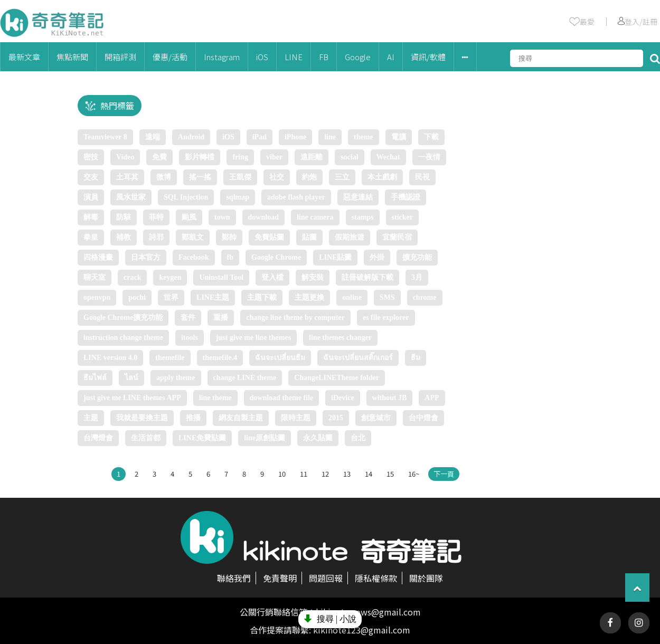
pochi (137, 297)
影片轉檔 (200, 157)
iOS (262, 57)
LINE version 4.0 (110, 358)
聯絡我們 (234, 578)
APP (432, 398)
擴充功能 (417, 257)
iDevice (343, 398)
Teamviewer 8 (105, 137)
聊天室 (95, 277)
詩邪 (156, 237)
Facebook (194, 257)
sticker (402, 217)
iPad (260, 137)
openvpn (97, 297)
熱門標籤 (117, 106)
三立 (342, 177)
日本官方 (146, 257)
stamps (363, 217)
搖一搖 (200, 177)
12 (325, 474)
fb (230, 257)
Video (125, 157)
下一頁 (444, 474)
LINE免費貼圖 (202, 438)
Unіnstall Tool (221, 277)
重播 (221, 318)
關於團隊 (426, 578)
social (349, 157)
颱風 (189, 217)
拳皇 (91, 237)
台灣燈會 (98, 438)
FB (324, 57)
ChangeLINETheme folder (337, 378)
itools (190, 338)
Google (358, 57)
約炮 (309, 177)
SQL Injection (186, 197)
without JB (390, 398)
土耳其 (127, 177)
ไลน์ (131, 378)
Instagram (222, 57)
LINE (294, 57)
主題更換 (309, 297)
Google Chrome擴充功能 (123, 318)
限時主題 (296, 418)
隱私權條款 (376, 578)
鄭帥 (229, 237)
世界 (171, 297)
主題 (91, 418)
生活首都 (146, 438)
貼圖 (309, 237)
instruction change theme (123, 338)
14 (369, 474)
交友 (91, 177)
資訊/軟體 (428, 57)
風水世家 (131, 197)
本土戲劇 (382, 177)
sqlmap (238, 197)
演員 (91, 197)
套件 (188, 318)
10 (282, 474)
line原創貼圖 (265, 438)
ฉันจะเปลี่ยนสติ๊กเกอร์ (358, 358)
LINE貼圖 (335, 257)
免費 (159, 157)
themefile (170, 358)
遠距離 (312, 157)
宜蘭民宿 (397, 237)
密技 (91, 157)
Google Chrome (276, 257)
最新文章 (24, 57)
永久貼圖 (318, 438)
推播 (193, 418)
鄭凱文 (193, 237)
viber (274, 157)
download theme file (282, 398)
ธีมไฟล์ (95, 378)
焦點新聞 (72, 57)
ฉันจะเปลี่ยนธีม (280, 358)
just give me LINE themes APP (132, 398)
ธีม (416, 358)
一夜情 (429, 157)
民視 (422, 177)
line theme (215, 398)
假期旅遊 (350, 237)
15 (390, 474)
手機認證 (406, 197)
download (263, 217)
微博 (164, 177)
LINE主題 (213, 297)
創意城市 (376, 418)
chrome (425, 297)
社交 (277, 177)
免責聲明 (280, 578)
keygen (170, 277)
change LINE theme (245, 378)
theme (364, 137)
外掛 (377, 257)
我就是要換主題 (142, 418)
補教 (124, 237)
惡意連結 (358, 197)
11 (304, 474)
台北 (358, 438)
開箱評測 (120, 57)
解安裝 (313, 277)
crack (132, 277)
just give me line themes (253, 338)
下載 (431, 137)
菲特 (156, 217)
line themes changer (340, 338)
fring (240, 157)
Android (191, 137)
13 (347, 474)
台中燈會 (423, 418)
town (222, 217)
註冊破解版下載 (367, 277)
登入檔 (272, 277)
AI (391, 57)
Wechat (388, 157)
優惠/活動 (170, 57)
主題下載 (262, 297)
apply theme (176, 378)
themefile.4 (220, 358)
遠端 (153, 137)
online (352, 297)
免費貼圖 (269, 237)
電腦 (399, 137)
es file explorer (386, 318)
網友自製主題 (241, 418)
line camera (315, 217)
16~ (414, 474)
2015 (336, 418)
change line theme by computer (295, 318)
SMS (387, 297)
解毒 (91, 217)
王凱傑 (240, 177)
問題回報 (326, 578)
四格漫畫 (98, 257)
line (330, 137)
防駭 (124, 217)
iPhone (295, 137)
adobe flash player (296, 197)
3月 (417, 277)
